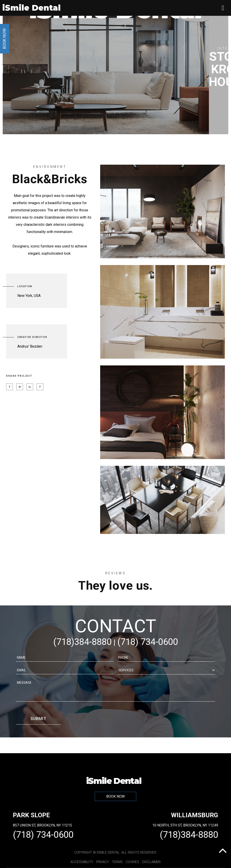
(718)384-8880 (82, 642)
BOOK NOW (115, 796)
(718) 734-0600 (148, 642)
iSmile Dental (114, 780)
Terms (117, 862)
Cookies (132, 862)
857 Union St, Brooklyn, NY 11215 (42, 825)
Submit (38, 719)
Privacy (103, 862)
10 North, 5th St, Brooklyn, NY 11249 (185, 825)
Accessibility (82, 862)
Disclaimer (151, 862)
